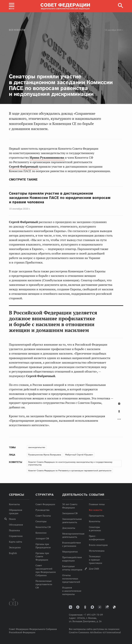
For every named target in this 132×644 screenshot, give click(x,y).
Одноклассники (119, 411)
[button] (12, 6)
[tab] (119, 413)
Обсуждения (16, 525)
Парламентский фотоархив (114, 607)
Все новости (17, 30)
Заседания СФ (70, 513)
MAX (92, 607)
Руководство (43, 510)
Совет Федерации (45, 504)
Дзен (78, 607)
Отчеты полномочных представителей (71, 579)
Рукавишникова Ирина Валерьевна (45, 455)
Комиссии (41, 533)
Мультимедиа (97, 551)
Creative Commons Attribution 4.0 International (95, 632)
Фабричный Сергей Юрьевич (79, 455)
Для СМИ (94, 569)
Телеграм (100, 607)
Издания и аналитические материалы (72, 591)
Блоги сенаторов (98, 545)
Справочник (16, 536)
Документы (69, 528)
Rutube (107, 607)
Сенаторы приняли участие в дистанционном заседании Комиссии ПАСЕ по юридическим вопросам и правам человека (60, 198)
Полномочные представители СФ (44, 584)
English (13, 553)
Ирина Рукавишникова (47, 158)
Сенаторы (41, 521)
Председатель (97, 516)
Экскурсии (15, 547)
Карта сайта (16, 542)
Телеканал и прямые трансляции (96, 560)
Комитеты (95, 521)
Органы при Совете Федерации (42, 556)
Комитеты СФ (43, 527)
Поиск (12, 519)
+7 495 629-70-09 (93, 615)
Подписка (14, 530)
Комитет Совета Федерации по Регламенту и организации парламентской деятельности (70, 471)
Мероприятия (70, 552)
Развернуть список (119, 419)
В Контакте (119, 404)
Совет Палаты (43, 516)
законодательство (37, 447)
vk (70, 607)
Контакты (14, 504)
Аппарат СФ (42, 538)
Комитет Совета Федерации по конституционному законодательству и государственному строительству (70, 463)
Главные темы (97, 504)
